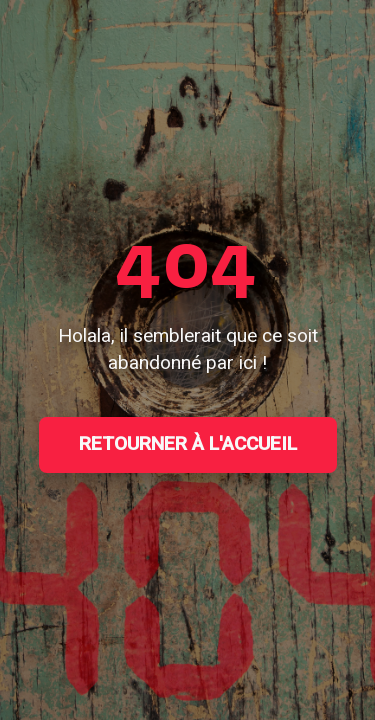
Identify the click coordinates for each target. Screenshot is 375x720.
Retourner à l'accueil (188, 443)
